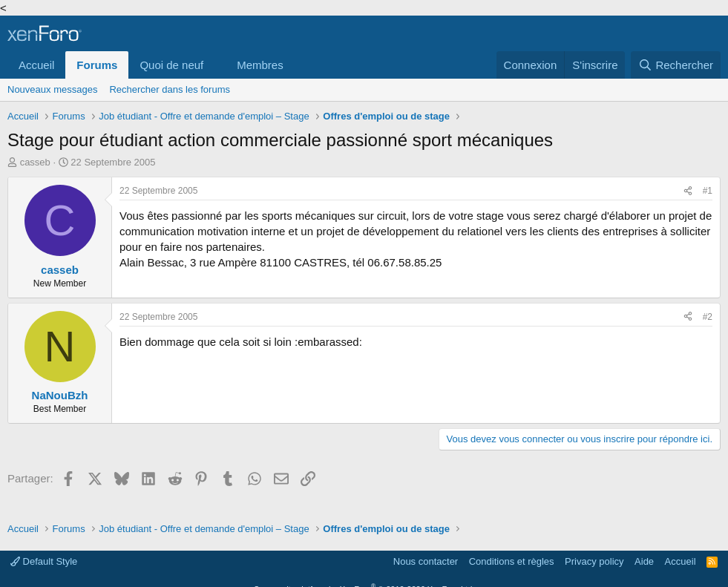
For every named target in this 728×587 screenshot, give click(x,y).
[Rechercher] (676, 65)
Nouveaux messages (52, 89)
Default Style (44, 561)
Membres (260, 65)
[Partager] (688, 191)
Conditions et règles (512, 561)
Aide (644, 561)
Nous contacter (426, 561)
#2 (708, 317)
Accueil (36, 65)
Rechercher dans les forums (170, 89)
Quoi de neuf (171, 65)
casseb (35, 162)
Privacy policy (594, 561)
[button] (215, 65)
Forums (97, 65)
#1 (708, 191)
